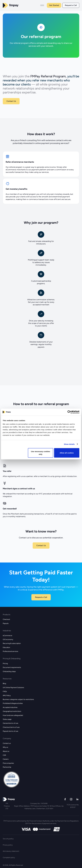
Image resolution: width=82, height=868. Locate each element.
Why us (5, 747)
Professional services (10, 651)
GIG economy (8, 639)
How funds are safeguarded (13, 715)
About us (6, 751)
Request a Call (71, 5)
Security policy (8, 839)
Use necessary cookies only (40, 453)
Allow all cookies (67, 453)
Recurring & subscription (12, 643)
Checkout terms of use (11, 727)
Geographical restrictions (12, 711)
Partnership (7, 767)
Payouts (6, 623)
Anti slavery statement (11, 851)
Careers (6, 759)
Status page (7, 719)
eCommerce (7, 636)
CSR (4, 755)
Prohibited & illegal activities (13, 703)
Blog (4, 683)
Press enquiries (8, 763)
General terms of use (10, 723)
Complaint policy (9, 858)
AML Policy (7, 695)
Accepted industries (10, 707)
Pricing (5, 664)
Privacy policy (8, 845)
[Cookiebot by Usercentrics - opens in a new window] (69, 412)
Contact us (7, 743)
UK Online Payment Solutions (13, 688)
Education (6, 647)
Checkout (6, 619)
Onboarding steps (9, 671)
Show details (69, 444)
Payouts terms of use (10, 731)
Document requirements (12, 667)
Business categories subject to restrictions (18, 699)
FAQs (5, 691)
